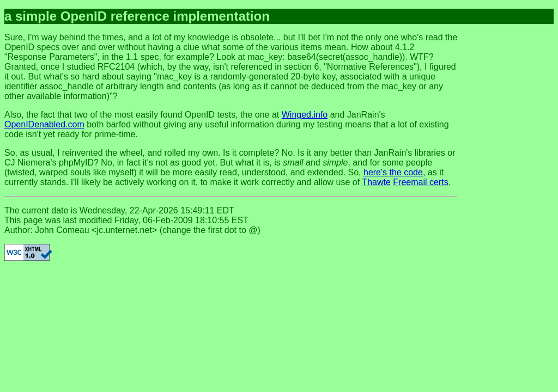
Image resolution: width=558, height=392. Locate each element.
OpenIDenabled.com (44, 124)
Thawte (376, 182)
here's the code (393, 172)
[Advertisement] (510, 196)
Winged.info (305, 115)
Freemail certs (420, 182)
